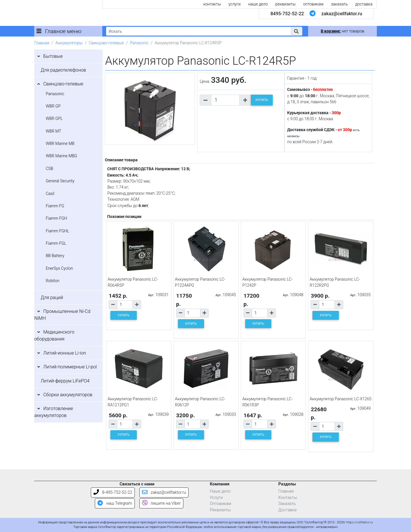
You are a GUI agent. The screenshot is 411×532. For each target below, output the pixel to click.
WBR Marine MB (60, 143)
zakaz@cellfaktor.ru (342, 14)
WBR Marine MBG (62, 156)
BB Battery (55, 256)
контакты (212, 4)
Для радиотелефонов (64, 70)
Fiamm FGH (56, 218)
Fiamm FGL (56, 243)
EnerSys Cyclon (59, 268)
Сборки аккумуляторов (68, 395)
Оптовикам (220, 504)
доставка (364, 4)
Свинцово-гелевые (106, 43)
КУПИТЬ (262, 100)
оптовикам (313, 4)
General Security (60, 181)
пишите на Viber (161, 503)
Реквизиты (220, 510)
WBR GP (53, 106)
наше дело (258, 4)
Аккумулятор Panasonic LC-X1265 (340, 399)
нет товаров (342, 31)
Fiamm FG (55, 206)
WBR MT (53, 131)
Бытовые (53, 56)
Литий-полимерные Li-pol (70, 367)
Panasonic (139, 43)
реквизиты (285, 4)
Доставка (287, 510)
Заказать (287, 504)
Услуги (216, 498)
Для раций (52, 297)
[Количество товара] (225, 100)
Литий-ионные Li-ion (65, 353)
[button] (296, 31)
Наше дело (220, 491)
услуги (235, 4)
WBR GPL (54, 118)
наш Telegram (115, 503)
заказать (339, 4)
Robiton (53, 281)
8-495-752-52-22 (113, 492)
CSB (49, 169)
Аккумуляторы (69, 43)
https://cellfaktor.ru (360, 522)
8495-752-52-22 (287, 14)
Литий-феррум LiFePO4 (65, 381)
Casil (50, 194)
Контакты (288, 498)
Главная (42, 43)
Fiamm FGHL (57, 231)
